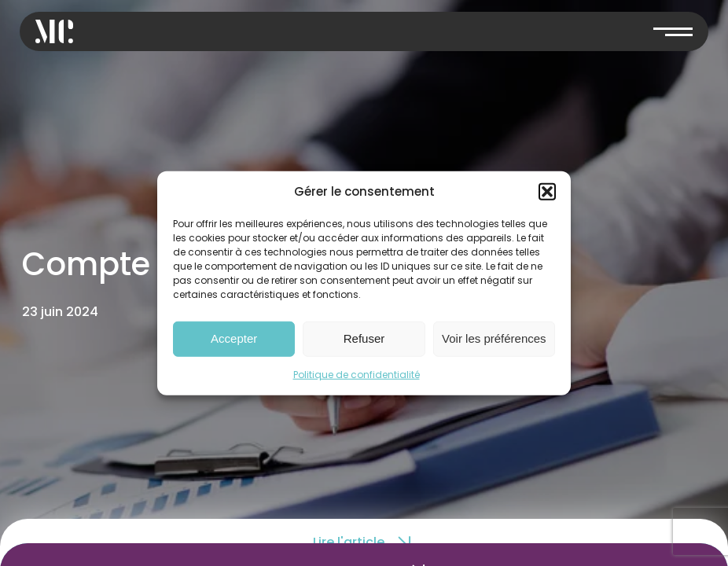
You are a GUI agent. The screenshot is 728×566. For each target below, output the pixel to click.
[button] (547, 192)
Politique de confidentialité (357, 374)
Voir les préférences (494, 338)
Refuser (364, 338)
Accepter (234, 338)
